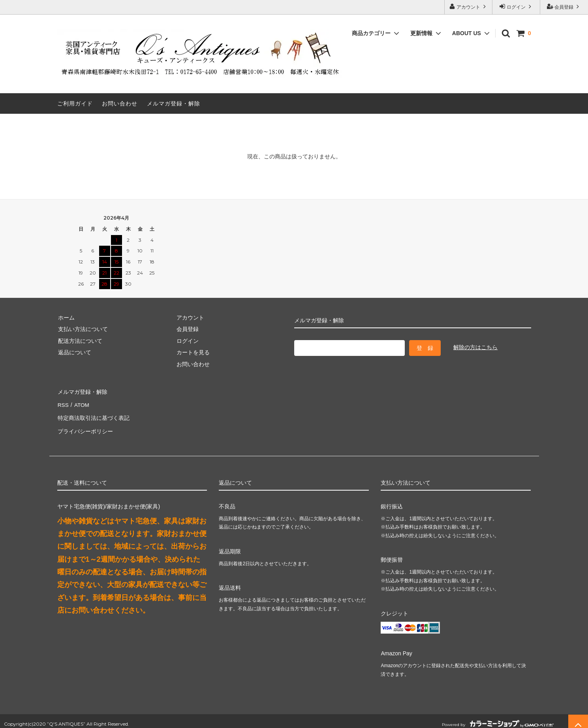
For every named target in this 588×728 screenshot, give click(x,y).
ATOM (80, 403)
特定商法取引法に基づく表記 (93, 414)
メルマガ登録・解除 (174, 103)
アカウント (469, 7)
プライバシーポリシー (85, 426)
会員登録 (564, 7)
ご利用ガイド (75, 103)
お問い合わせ (120, 103)
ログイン (516, 7)
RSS (63, 403)
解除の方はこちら (475, 347)
